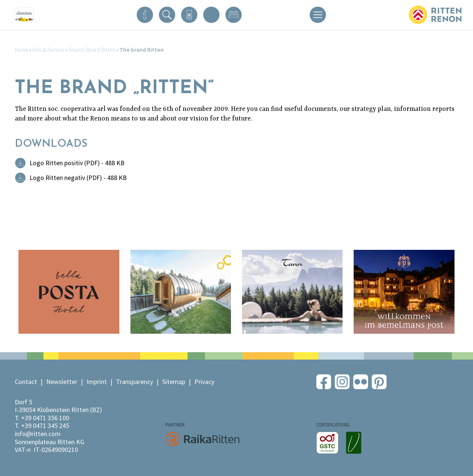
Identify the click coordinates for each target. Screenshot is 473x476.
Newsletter (62, 382)
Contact (26, 382)
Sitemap (174, 382)
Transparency (135, 382)
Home (22, 50)
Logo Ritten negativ (78, 178)
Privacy (204, 382)
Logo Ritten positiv (77, 163)
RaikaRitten (203, 439)
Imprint (97, 382)
